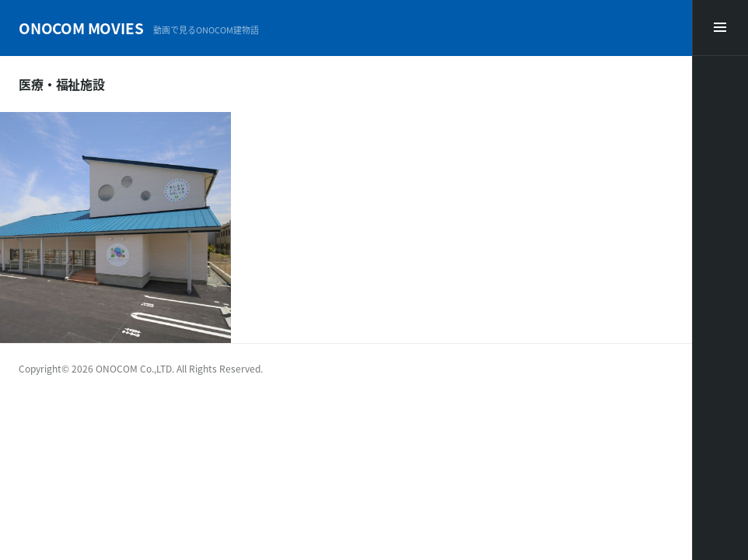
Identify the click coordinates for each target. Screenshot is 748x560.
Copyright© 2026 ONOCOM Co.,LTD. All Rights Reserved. (141, 369)
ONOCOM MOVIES (81, 28)
